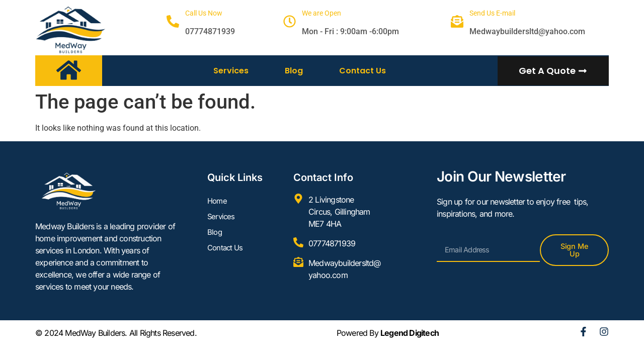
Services (231, 71)
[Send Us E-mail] (457, 21)
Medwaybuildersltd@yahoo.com (527, 31)
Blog (294, 71)
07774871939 (210, 31)
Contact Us (363, 71)
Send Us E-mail (492, 13)
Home (218, 202)
